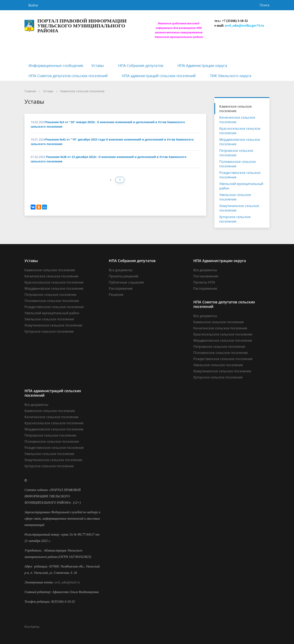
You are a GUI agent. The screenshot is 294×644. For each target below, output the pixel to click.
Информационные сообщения (56, 65)
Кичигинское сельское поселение (237, 120)
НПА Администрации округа (202, 65)
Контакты (32, 627)
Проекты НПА (204, 282)
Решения (116, 295)
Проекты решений (124, 276)
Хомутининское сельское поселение (239, 208)
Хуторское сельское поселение (235, 219)
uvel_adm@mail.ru (67, 582)
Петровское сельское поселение (236, 153)
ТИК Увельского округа (231, 76)
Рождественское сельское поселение (240, 175)
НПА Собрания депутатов (141, 65)
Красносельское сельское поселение (240, 131)
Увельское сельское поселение (235, 197)
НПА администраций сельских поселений (159, 76)
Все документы (121, 270)
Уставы (98, 65)
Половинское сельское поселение (238, 164)
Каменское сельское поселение (82, 91)
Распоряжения (121, 288)
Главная (30, 91)
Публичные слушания (126, 282)
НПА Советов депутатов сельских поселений (68, 76)
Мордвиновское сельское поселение (240, 142)
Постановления (206, 276)
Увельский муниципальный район (241, 186)
